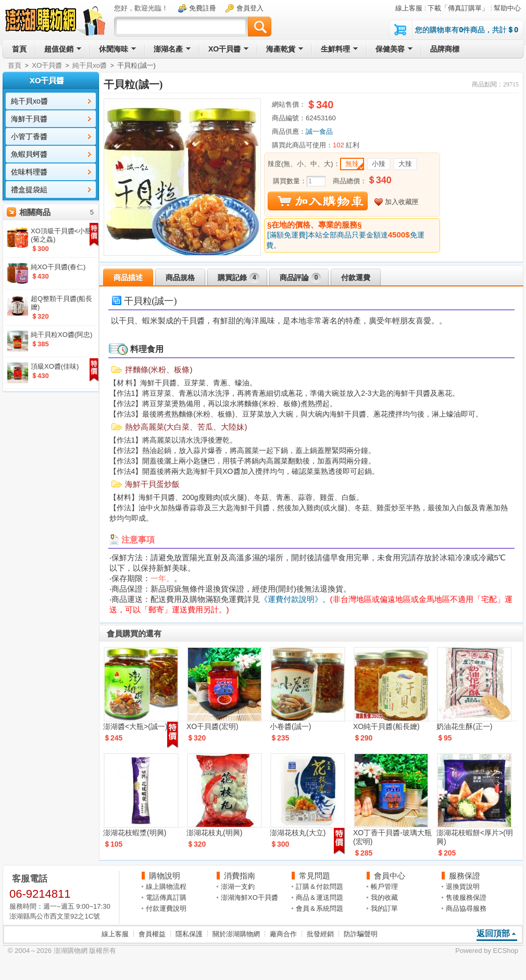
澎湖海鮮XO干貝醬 (249, 897)
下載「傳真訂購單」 (458, 8)
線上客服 (409, 8)
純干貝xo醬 (90, 65)
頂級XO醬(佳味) (55, 366)
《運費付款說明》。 (295, 599)
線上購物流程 (166, 887)
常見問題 (315, 876)
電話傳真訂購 (166, 897)
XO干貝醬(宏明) (212, 726)
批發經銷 (320, 934)
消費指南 (240, 876)
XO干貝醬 (47, 65)
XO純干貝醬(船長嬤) (386, 726)
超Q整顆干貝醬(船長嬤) (61, 303)
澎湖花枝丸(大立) (298, 833)
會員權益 (152, 934)
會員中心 (390, 876)
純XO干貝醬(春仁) (58, 267)
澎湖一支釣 (238, 887)
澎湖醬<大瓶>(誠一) (135, 726)
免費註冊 (203, 8)
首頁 (15, 65)
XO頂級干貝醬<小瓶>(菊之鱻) (63, 235)
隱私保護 (189, 934)
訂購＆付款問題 (320, 887)
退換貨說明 (463, 887)
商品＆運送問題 (320, 897)
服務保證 (465, 876)
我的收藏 (384, 897)
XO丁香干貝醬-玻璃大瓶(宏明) (392, 837)
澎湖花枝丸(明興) (214, 833)
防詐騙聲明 (361, 934)
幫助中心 (507, 8)
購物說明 (165, 876)
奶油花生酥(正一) (464, 726)
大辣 (405, 164)
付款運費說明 (166, 908)
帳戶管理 (384, 887)
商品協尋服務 (466, 908)
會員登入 (250, 8)
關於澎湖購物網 (236, 934)
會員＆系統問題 (320, 908)
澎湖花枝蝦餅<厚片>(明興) (475, 837)
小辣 (379, 164)
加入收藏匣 (402, 202)
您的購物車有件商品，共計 (467, 30)
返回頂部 (493, 933)
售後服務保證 (466, 897)
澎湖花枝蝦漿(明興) (135, 833)
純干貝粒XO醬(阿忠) (61, 335)
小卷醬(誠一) (290, 726)
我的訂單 (384, 908)
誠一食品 (319, 131)
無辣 (352, 164)
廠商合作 (283, 934)
